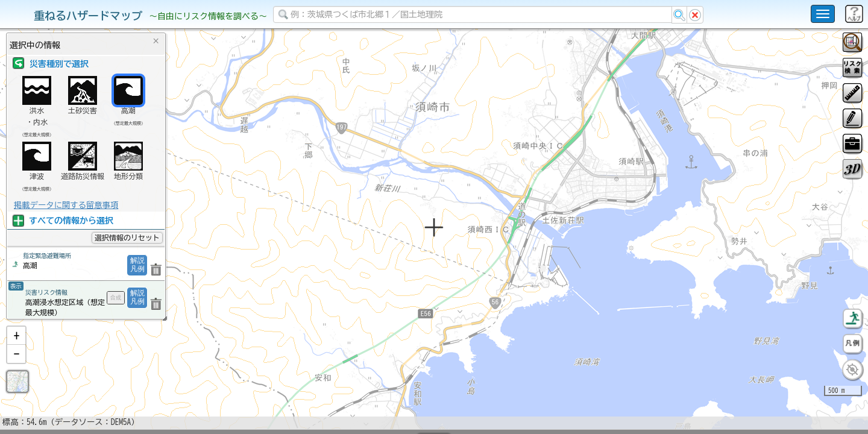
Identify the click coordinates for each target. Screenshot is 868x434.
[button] (16, 367)
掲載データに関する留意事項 (66, 205)
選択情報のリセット (127, 237)
